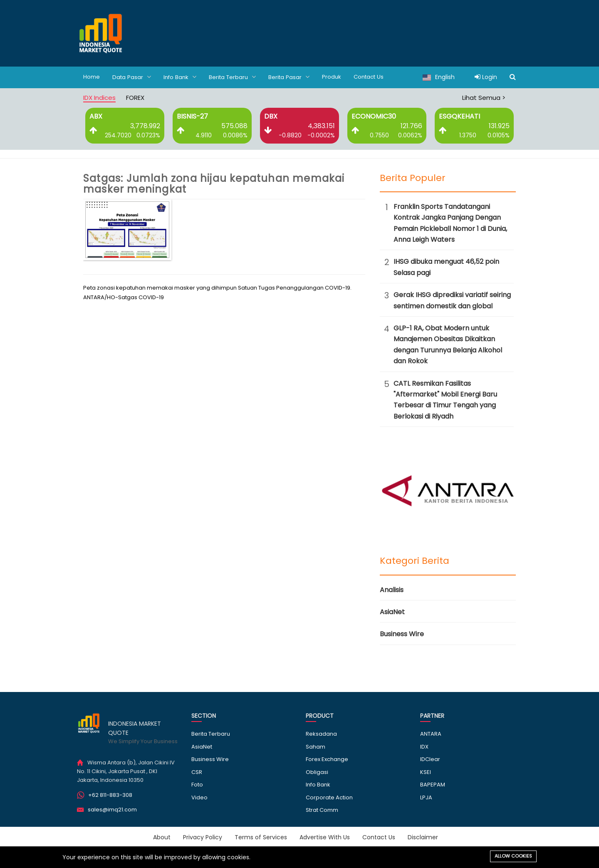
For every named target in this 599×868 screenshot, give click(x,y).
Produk (338, 77)
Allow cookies (513, 856)
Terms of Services (261, 837)
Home (92, 77)
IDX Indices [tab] (99, 97)
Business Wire (402, 634)
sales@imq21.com (112, 809)
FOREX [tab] (135, 97)
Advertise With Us (325, 837)
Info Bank (182, 77)
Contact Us (377, 77)
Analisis (392, 589)
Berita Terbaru (237, 77)
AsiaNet (392, 611)
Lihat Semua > (484, 97)
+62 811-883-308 (110, 795)
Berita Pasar (295, 77)
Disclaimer (423, 837)
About (162, 837)
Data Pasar (133, 77)
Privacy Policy (203, 837)
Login (486, 77)
